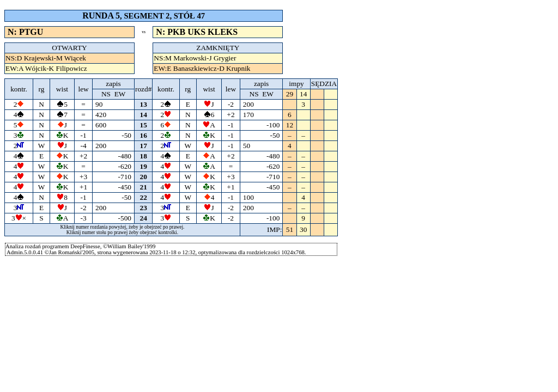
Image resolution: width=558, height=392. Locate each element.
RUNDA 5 (101, 16)
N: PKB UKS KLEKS (197, 32)
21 (144, 187)
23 (144, 208)
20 (144, 177)
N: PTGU (25, 32)
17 (144, 146)
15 (144, 125)
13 (144, 104)
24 (144, 218)
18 (144, 156)
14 (144, 115)
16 (144, 135)
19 (144, 166)
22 (144, 197)
